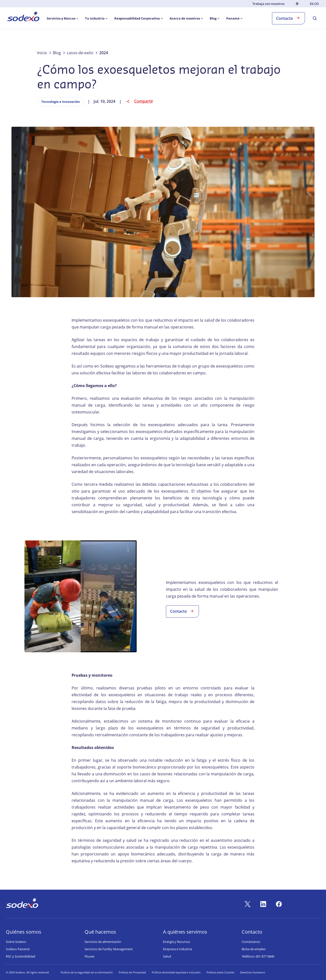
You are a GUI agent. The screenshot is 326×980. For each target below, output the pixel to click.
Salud (167, 956)
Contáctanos (251, 942)
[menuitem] (23, 17)
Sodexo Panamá (18, 949)
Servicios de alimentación (103, 942)
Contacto (288, 18)
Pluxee (89, 956)
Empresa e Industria (178, 949)
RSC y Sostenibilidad (21, 956)
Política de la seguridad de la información (87, 972)
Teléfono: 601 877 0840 (258, 956)
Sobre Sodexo (16, 942)
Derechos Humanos (253, 972)
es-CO (314, 4)
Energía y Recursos (177, 942)
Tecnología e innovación (61, 102)
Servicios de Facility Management (109, 949)
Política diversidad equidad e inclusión (176, 972)
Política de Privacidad (132, 972)
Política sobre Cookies (220, 972)
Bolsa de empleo (254, 949)
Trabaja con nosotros (268, 4)
